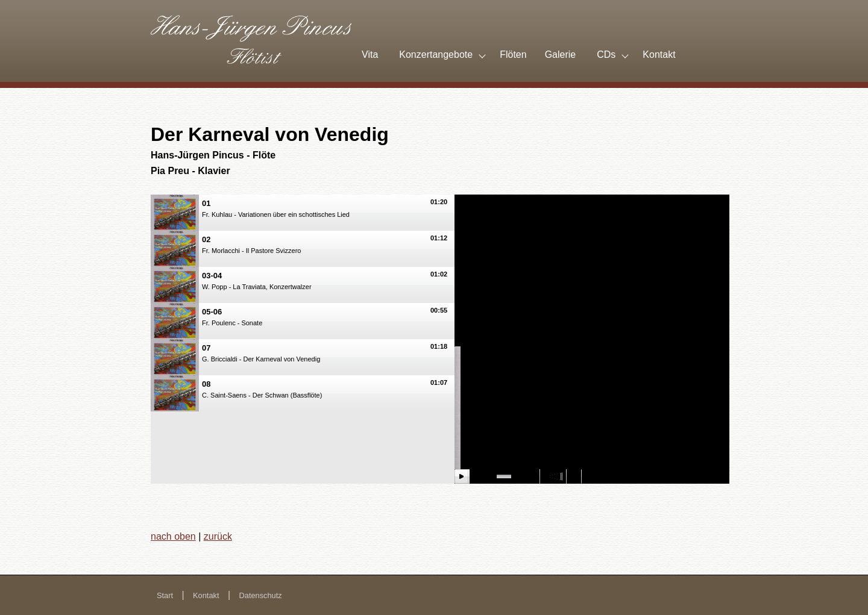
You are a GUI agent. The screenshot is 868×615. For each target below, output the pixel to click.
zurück (218, 536)
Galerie (561, 55)
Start (165, 595)
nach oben (173, 536)
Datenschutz (261, 595)
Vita (370, 55)
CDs (606, 55)
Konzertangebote (436, 55)
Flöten (513, 55)
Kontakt (659, 55)
